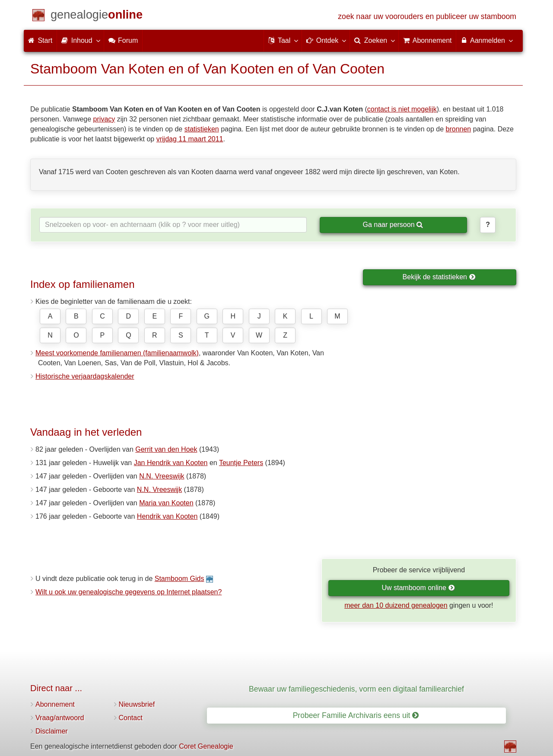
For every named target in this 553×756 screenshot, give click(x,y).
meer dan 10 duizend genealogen (396, 605)
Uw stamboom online (418, 588)
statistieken (202, 129)
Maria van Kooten (166, 503)
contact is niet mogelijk (402, 109)
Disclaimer (52, 731)
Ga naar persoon (393, 225)
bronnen (459, 129)
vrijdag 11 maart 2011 (190, 139)
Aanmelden (486, 40)
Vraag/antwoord (60, 718)
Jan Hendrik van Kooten (171, 463)
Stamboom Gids (180, 579)
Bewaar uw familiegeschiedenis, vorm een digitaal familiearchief (356, 689)
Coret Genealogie (206, 746)
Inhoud (80, 40)
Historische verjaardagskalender (85, 376)
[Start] (97, 16)
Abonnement (55, 704)
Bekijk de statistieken (439, 277)
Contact (131, 718)
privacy (104, 119)
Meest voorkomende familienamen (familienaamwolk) (117, 353)
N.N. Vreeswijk (162, 476)
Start (40, 40)
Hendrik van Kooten (167, 516)
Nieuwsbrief (137, 704)
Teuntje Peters (241, 463)
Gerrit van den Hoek (166, 449)
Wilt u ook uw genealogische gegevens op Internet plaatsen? (129, 592)
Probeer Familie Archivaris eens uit (356, 715)
